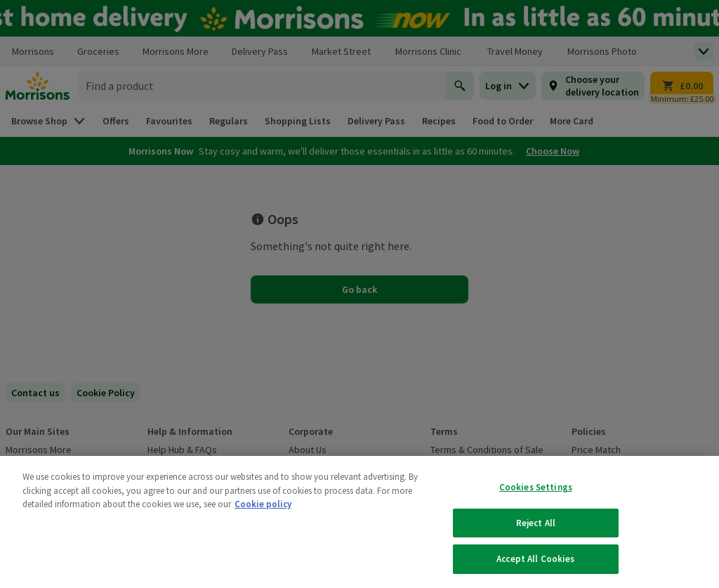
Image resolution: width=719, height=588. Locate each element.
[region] (359, 522)
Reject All (536, 523)
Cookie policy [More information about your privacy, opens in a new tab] (263, 504)
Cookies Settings (536, 487)
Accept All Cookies (535, 559)
